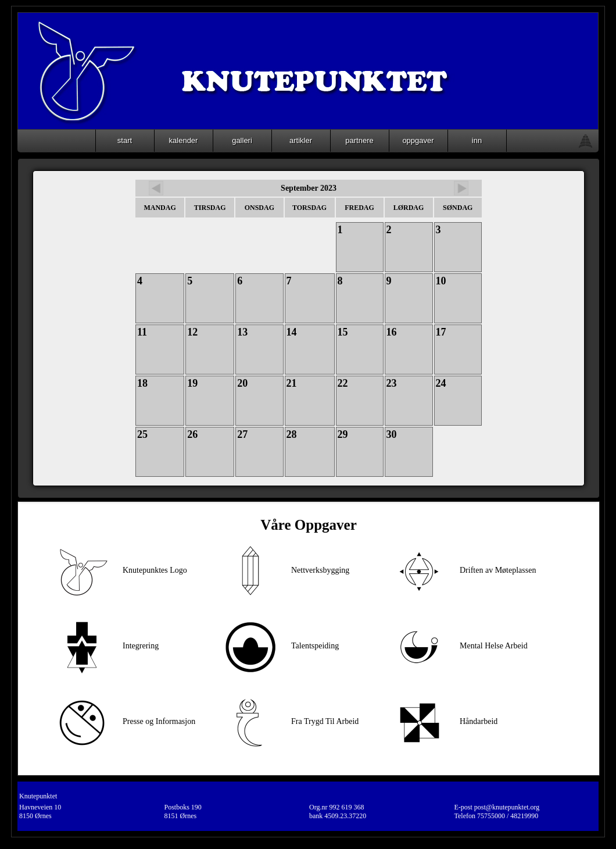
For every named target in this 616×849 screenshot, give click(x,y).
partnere (359, 140)
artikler (301, 140)
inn (477, 140)
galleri (242, 140)
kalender (184, 140)
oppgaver (418, 140)
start (125, 140)
